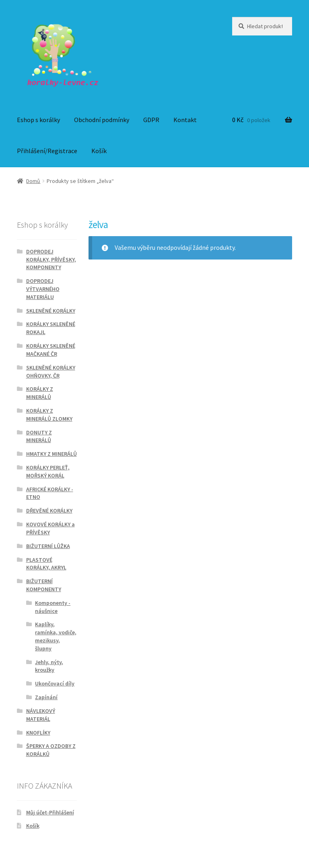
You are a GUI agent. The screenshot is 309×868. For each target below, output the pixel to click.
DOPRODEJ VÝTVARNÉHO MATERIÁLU (43, 289)
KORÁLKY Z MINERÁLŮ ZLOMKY (49, 415)
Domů (33, 181)
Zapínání (46, 697)
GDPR (151, 120)
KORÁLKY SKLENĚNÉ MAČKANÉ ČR (51, 350)
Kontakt (185, 120)
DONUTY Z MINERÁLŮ (39, 436)
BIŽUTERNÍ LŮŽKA (48, 546)
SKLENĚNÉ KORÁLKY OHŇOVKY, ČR (51, 372)
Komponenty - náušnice (53, 607)
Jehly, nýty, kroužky (49, 666)
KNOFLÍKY (38, 733)
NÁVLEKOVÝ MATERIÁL (41, 715)
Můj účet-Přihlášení (50, 812)
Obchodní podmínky (102, 120)
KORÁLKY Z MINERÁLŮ (40, 393)
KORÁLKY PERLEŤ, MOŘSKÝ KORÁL (48, 471)
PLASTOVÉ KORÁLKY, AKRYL (46, 564)
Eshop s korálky (38, 120)
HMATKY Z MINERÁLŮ (51, 454)
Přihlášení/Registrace (47, 151)
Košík (99, 151)
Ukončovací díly (55, 683)
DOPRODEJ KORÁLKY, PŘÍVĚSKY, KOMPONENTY (51, 260)
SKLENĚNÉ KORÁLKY (51, 311)
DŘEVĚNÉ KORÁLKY (49, 511)
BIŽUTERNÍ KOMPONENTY (44, 585)
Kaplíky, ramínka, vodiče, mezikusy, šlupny (56, 636)
